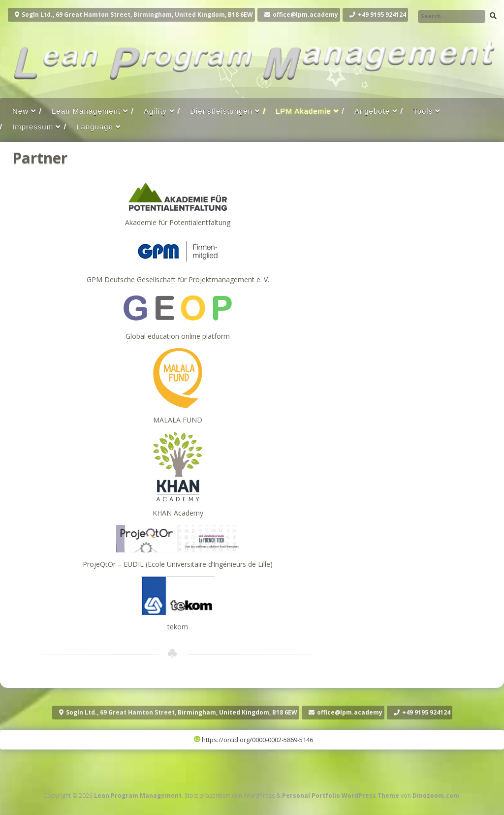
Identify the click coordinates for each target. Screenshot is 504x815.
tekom (178, 627)
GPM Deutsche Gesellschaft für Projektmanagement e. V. (178, 279)
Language (95, 127)
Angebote (372, 111)
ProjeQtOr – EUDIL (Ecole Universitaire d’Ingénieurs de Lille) (178, 564)
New (20, 111)
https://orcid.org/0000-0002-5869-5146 (253, 740)
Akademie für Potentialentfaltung (178, 222)
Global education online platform (178, 336)
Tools (423, 111)
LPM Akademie (303, 111)
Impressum (33, 127)
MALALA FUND (178, 420)
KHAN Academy (178, 513)
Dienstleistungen (221, 111)
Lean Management (86, 111)
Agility (155, 111)
